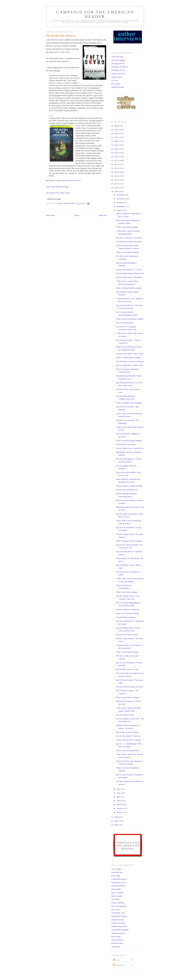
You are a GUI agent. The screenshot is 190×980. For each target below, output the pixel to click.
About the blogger (118, 60)
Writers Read (116, 77)
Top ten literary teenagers (126, 617)
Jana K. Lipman (117, 893)
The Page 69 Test (118, 64)
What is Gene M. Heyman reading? (130, 319)
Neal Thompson (117, 940)
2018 (116, 157)
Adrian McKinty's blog (59, 187)
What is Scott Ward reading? (127, 652)
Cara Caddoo (116, 869)
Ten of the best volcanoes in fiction (130, 687)
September (121, 206)
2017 (116, 161)
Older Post (103, 215)
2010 (116, 188)
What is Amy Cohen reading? (128, 697)
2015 (116, 168)
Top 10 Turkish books (125, 323)
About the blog (117, 57)
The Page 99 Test (118, 70)
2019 (116, 153)
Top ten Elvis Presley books (127, 635)
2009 (116, 191)
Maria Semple (117, 896)
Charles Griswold (118, 923)
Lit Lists (115, 80)
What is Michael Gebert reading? (129, 403)
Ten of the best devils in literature (129, 242)
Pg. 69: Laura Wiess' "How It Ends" (130, 354)
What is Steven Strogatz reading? (129, 441)
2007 (116, 821)
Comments (118, 965)
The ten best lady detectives (127, 490)
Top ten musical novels (125, 715)
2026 (116, 126)
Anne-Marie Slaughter (120, 930)
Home (77, 215)
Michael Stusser (117, 920)
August (120, 210)
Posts (116, 960)
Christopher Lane (118, 913)
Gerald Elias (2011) (119, 882)
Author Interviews (118, 74)
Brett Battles (116, 889)
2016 (116, 164)
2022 (116, 141)
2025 (116, 130)
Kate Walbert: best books (126, 444)
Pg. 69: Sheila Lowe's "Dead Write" (130, 448)
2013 (116, 176)
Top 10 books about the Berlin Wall (130, 273)
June (119, 793)
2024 (116, 133)
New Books (116, 84)
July (119, 789)
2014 (116, 172)
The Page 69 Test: (58, 193)
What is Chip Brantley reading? (128, 357)
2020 (116, 149)
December (121, 195)
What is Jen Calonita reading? (128, 252)
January (120, 812)
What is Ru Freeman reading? (128, 613)
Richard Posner (117, 943)
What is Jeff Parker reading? (127, 227)
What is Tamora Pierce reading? (128, 740)
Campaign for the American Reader (95, 14)
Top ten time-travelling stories (128, 750)
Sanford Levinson (118, 933)
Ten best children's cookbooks (128, 609)
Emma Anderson (118, 903)
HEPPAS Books (118, 87)
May (119, 797)
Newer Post (50, 215)
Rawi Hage (116, 876)
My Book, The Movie (120, 67)
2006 (116, 825)
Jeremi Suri (116, 947)
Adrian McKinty (52, 40)
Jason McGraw (117, 872)
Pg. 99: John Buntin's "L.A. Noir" (129, 270)
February (120, 808)
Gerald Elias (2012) (119, 879)
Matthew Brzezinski (119, 926)
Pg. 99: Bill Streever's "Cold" (127, 669)
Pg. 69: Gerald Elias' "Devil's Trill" (130, 365)
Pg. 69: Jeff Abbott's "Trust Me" (128, 736)
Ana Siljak (115, 899)
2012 (116, 180)
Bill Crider (115, 910)
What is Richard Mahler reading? (129, 288)
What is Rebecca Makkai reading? (129, 486)
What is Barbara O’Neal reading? (129, 541)
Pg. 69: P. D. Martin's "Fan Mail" (129, 238)
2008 (116, 817)
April (119, 801)
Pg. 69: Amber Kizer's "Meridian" (129, 277)
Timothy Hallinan (118, 886)
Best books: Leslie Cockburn (127, 732)
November (121, 199)
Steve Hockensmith (119, 906)
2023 (116, 137)
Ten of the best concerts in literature (130, 361)
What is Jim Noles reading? (127, 592)
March (119, 804)
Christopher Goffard (119, 916)
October (120, 203)
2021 (116, 145)
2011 (116, 184)
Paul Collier (116, 937)
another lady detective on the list (68, 180)
